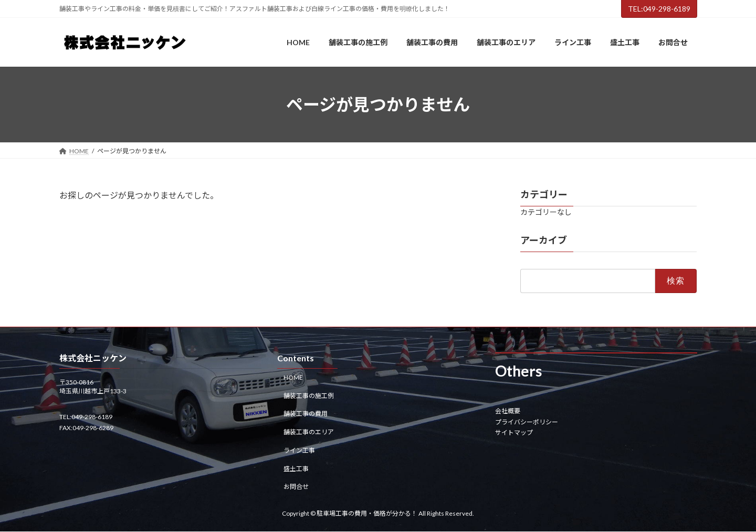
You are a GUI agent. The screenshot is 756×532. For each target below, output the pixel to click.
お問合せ (296, 487)
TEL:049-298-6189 (659, 9)
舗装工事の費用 (306, 414)
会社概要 (508, 411)
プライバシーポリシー (527, 422)
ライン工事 (299, 450)
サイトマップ (514, 432)
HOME (293, 377)
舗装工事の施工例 (309, 396)
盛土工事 (296, 469)
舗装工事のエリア (309, 432)
